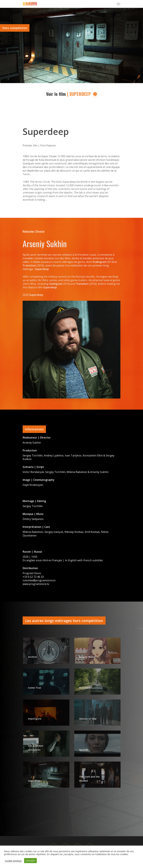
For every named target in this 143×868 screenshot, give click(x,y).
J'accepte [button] (30, 860)
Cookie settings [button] (13, 861)
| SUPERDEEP (82, 94)
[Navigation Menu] (119, 4)
